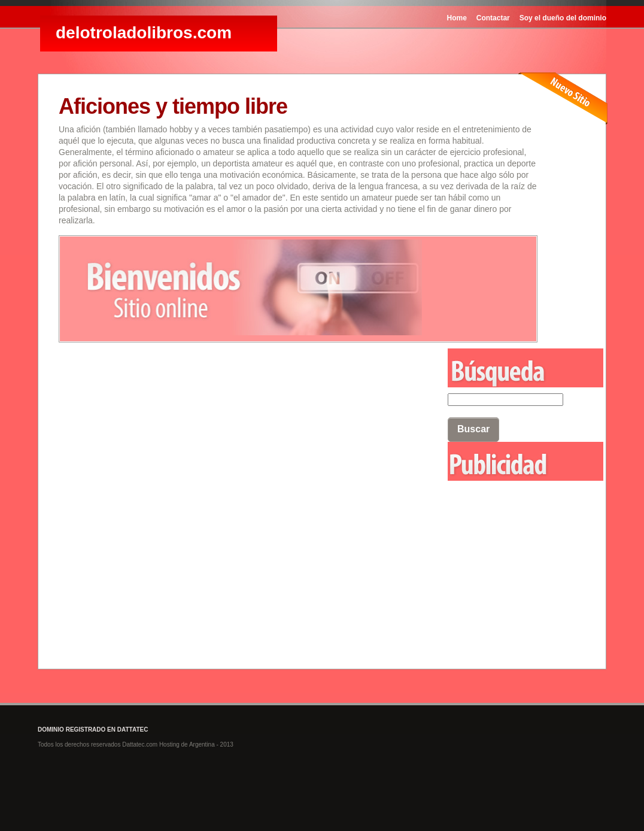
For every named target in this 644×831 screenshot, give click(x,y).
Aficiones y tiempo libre (173, 106)
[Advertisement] (508, 547)
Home (457, 18)
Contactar (493, 18)
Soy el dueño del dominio (563, 18)
